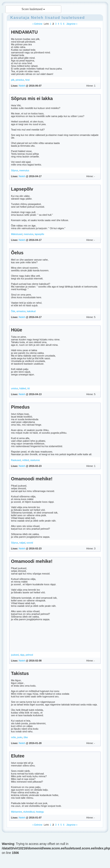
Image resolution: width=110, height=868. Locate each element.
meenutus (24, 171)
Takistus (20, 673)
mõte (13, 737)
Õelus (17, 253)
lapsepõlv (39, 234)
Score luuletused (33, 9)
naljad (22, 543)
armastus (21, 311)
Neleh (37, 17)
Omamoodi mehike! (32, 479)
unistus (15, 388)
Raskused (16, 460)
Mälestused (17, 234)
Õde (13, 311)
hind (27, 80)
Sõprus (15, 171)
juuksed (15, 655)
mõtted (26, 460)
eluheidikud (29, 812)
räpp (22, 655)
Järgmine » (72, 24)
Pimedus (20, 407)
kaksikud (31, 311)
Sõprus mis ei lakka (32, 98)
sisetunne (35, 460)
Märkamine (16, 812)
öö (29, 388)
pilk (13, 80)
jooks (20, 737)
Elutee (18, 756)
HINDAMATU (24, 32)
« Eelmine (37, 24)
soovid (30, 543)
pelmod (29, 655)
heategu (40, 812)
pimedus (20, 80)
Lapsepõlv (22, 189)
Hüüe (17, 330)
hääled (23, 388)
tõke (26, 737)
